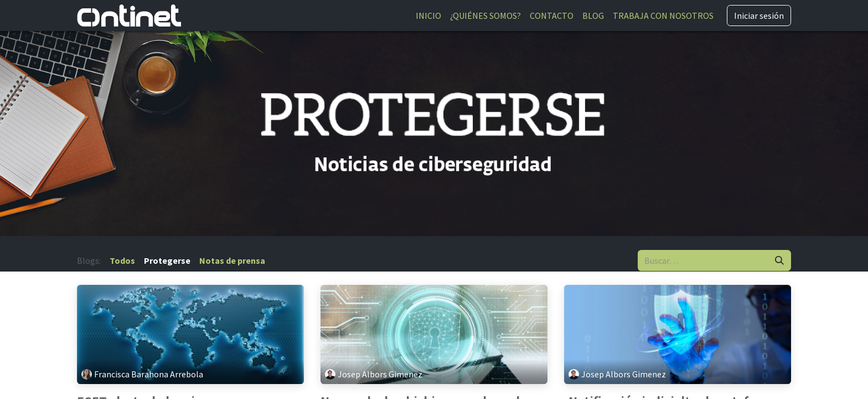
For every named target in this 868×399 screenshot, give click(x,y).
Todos (122, 260)
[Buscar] (779, 260)
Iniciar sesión (759, 16)
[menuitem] (428, 16)
